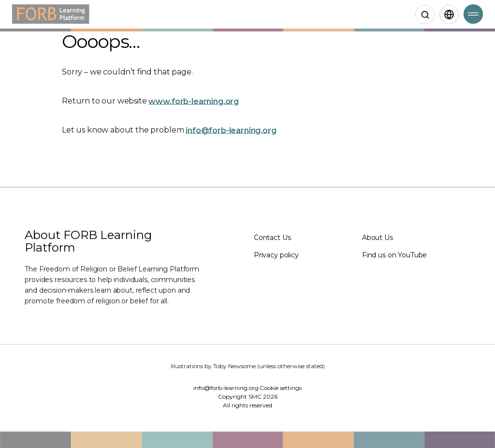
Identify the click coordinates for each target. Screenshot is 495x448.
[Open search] (425, 15)
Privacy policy (276, 255)
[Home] (51, 14)
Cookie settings (281, 388)
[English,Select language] (449, 15)
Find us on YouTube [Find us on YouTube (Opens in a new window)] (394, 255)
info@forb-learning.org (231, 130)
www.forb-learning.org (194, 101)
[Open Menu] (473, 14)
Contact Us (272, 238)
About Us (378, 238)
